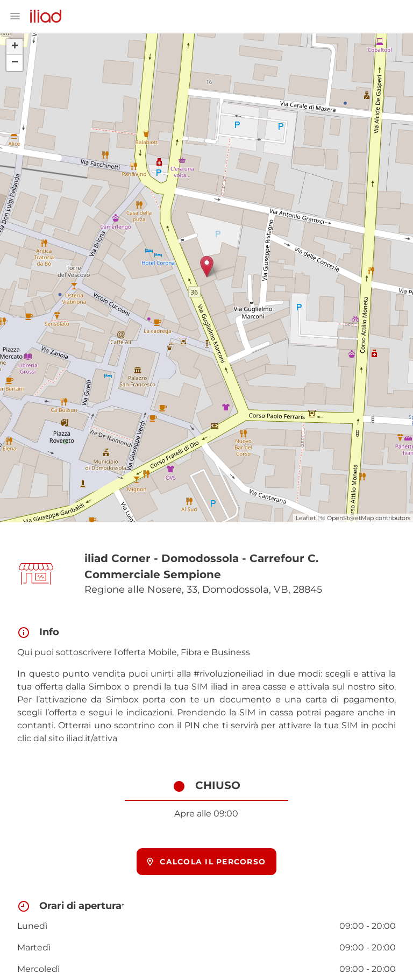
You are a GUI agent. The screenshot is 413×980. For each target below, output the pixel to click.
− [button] (15, 63)
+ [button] (15, 47)
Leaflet (306, 518)
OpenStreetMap (350, 518)
